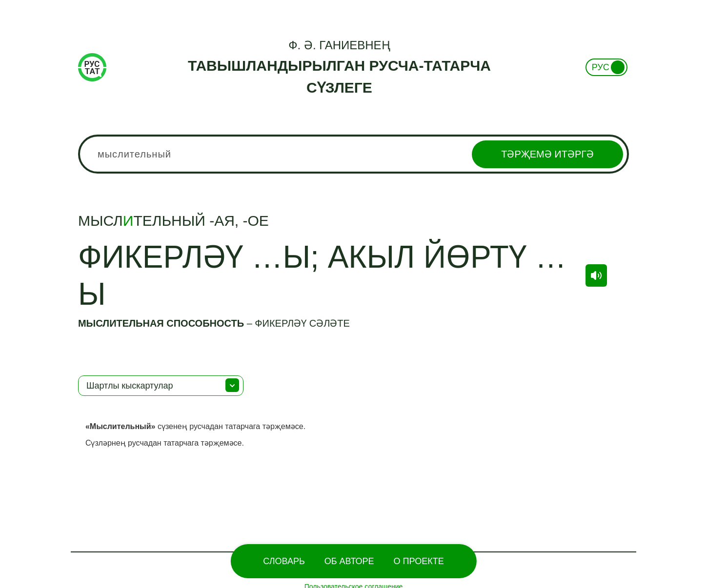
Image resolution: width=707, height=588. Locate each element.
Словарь (284, 561)
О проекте (419, 561)
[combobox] (353, 154)
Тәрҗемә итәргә (547, 154)
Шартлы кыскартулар (130, 386)
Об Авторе (349, 561)
